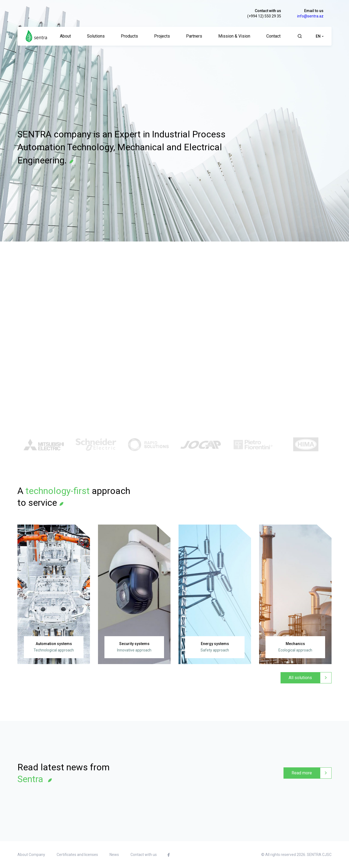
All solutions (300, 678)
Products (129, 36)
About (65, 36)
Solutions (96, 36)
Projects (162, 36)
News (114, 855)
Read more (302, 773)
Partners (194, 36)
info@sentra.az (310, 16)
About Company (31, 855)
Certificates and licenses (77, 855)
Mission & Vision (234, 36)
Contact (273, 36)
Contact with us (268, 11)
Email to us (314, 11)
